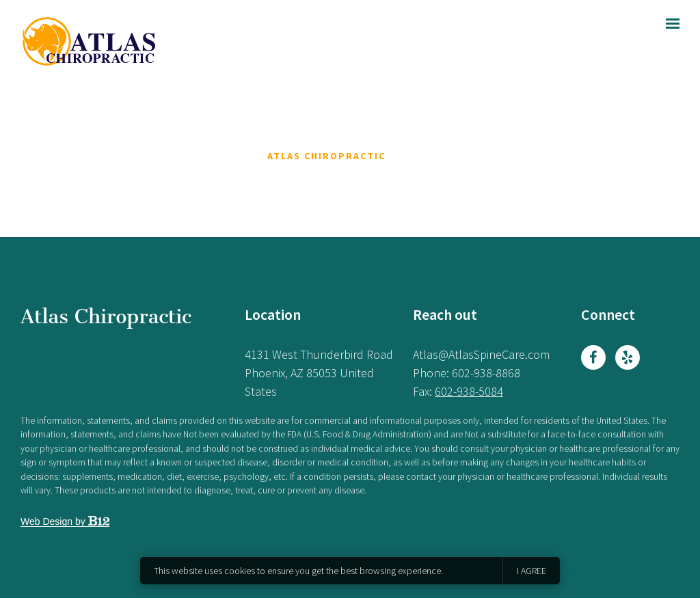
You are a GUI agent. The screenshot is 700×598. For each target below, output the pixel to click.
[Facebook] (593, 357)
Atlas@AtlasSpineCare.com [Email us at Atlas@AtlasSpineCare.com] (481, 354)
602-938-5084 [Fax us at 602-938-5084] (469, 391)
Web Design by (65, 521)
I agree (531, 571)
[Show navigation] (669, 24)
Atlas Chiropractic (106, 316)
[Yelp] (628, 357)
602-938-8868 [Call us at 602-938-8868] (486, 373)
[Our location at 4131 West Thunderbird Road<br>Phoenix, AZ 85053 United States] (319, 373)
